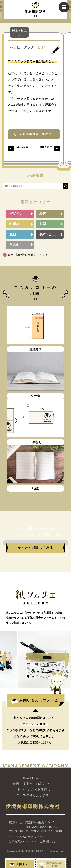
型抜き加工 (46, 147)
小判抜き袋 (22, 147)
